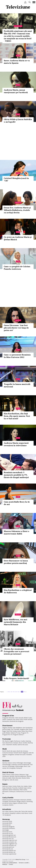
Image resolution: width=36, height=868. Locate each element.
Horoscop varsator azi (9, 845)
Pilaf (21, 790)
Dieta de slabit (7, 778)
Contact (11, 864)
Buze (20, 743)
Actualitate (7, 809)
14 (15, 692)
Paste (10, 786)
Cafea (30, 786)
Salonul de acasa (23, 745)
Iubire (4, 719)
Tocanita (15, 788)
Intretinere (6, 776)
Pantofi (16, 753)
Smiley (15, 731)
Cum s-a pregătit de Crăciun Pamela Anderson (17, 268)
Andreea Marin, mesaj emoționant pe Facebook (16, 91)
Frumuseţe (7, 739)
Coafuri (23, 741)
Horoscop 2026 (7, 821)
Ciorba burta (20, 791)
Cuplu (30, 718)
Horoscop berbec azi (9, 852)
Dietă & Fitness (8, 772)
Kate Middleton (17, 728)
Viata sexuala (19, 718)
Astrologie (6, 830)
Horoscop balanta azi (9, 850)
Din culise (18, 26)
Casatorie (10, 719)
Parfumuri (17, 741)
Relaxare (22, 775)
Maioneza (16, 790)
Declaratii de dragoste (17, 721)
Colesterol (14, 765)
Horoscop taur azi (8, 839)
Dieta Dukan (15, 775)
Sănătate (6, 761)
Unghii (11, 741)
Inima (14, 763)
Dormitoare (12, 801)
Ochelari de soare (20, 755)
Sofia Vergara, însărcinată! (16, 678)
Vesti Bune (25, 813)
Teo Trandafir (15, 729)
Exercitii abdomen (21, 776)
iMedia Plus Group (20, 860)
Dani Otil (9, 731)
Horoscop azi (6, 825)
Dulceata (9, 788)
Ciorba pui (12, 791)
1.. (6, 692)
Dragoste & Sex (8, 716)
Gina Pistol (29, 731)
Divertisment (7, 726)
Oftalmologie (19, 766)
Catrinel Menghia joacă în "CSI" (16, 179)
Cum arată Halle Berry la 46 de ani (17, 503)
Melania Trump (16, 733)
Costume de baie (8, 753)
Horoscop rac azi (8, 833)
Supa (4, 788)
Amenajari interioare (20, 800)
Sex (14, 719)
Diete (4, 775)
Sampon (16, 743)
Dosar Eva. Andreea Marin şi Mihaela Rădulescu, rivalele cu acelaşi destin (17, 210)
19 (24, 692)
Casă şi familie (8, 798)
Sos (22, 786)
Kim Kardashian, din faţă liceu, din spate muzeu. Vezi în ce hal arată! (17, 416)
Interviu (11, 811)
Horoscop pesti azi (8, 847)
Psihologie (20, 763)
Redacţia (5, 864)
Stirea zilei (17, 811)
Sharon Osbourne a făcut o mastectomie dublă (17, 532)
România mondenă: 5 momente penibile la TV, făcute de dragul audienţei (16, 475)
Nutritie (29, 776)
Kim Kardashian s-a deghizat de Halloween (18, 591)
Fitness (8, 775)
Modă (5, 749)
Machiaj (28, 741)
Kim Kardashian (28, 728)
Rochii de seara (11, 751)
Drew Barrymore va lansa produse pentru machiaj (16, 562)
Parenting (29, 801)
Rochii (7, 741)
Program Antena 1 (18, 735)
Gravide (20, 803)
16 (18, 692)
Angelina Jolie (24, 729)
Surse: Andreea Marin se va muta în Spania (17, 62)
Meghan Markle (7, 728)
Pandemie (8, 815)
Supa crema (27, 788)
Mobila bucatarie (8, 800)
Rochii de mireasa (22, 751)
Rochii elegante (23, 753)
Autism (11, 805)
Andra (19, 731)
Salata (26, 786)
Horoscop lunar (7, 832)
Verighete (11, 755)
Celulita (25, 743)
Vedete (18, 203)
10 (8, 692)
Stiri (18, 56)
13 (13, 692)
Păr (3, 741)
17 (20, 692)
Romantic (12, 718)
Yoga (27, 775)
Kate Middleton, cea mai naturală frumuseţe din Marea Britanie (16, 622)
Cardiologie (11, 766)
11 (10, 692)
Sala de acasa (14, 780)
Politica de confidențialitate (10, 863)
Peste (19, 786)
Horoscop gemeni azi (9, 835)
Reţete (5, 784)
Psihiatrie (19, 768)
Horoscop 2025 (7, 823)
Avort (25, 766)
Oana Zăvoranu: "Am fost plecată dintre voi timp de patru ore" (16, 328)
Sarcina (5, 763)
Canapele (5, 801)
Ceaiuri (10, 763)
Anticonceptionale (24, 765)
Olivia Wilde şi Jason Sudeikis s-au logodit (18, 121)
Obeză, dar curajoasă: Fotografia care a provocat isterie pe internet (17, 651)
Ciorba (14, 786)
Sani (4, 743)
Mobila (29, 800)
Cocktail (20, 788)
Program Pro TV (7, 735)
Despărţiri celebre (15, 813)
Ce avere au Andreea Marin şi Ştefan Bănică (18, 238)
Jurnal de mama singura (10, 803)
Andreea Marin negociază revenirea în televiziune (16, 444)
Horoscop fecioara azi (9, 837)
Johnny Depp (6, 729)
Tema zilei (24, 811)
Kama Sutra (19, 719)
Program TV (25, 733)
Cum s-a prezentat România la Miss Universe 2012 (17, 356)
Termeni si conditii (24, 863)
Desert (11, 790)
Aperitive (5, 790)
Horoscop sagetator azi (10, 844)
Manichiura (9, 743)
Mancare (5, 786)
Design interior (21, 801)
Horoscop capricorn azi (10, 840)
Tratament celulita (11, 745)
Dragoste (5, 718)
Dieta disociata (17, 778)
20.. (26, 692)
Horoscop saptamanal (9, 854)
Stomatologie (7, 765)
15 (17, 692)
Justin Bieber (6, 733)
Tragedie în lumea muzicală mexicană (17, 385)
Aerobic (12, 776)
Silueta (24, 778)
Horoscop (6, 819)
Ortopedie (12, 768)
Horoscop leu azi (8, 849)
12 (12, 692)
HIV (8, 768)
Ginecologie (27, 763)
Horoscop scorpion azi (9, 842)
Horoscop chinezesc (9, 828)
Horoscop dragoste (8, 827)
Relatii (26, 718)
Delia (23, 731)
